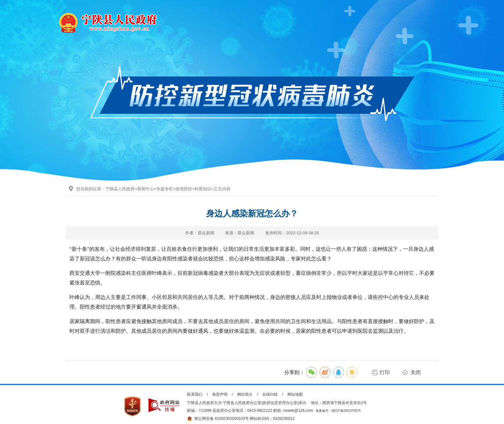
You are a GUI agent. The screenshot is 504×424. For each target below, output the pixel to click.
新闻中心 (146, 189)
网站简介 (245, 394)
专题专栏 (165, 189)
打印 (385, 372)
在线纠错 (270, 394)
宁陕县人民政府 (120, 189)
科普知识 (203, 189)
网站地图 (295, 394)
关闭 (416, 372)
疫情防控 (184, 189)
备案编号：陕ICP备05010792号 (338, 411)
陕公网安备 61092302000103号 (218, 419)
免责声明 (220, 394)
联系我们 (195, 394)
